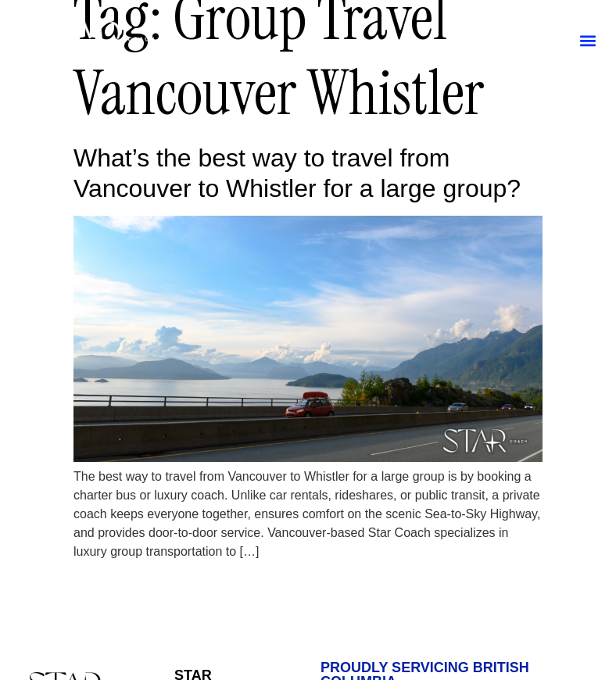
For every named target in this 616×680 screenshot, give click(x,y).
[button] (587, 40)
